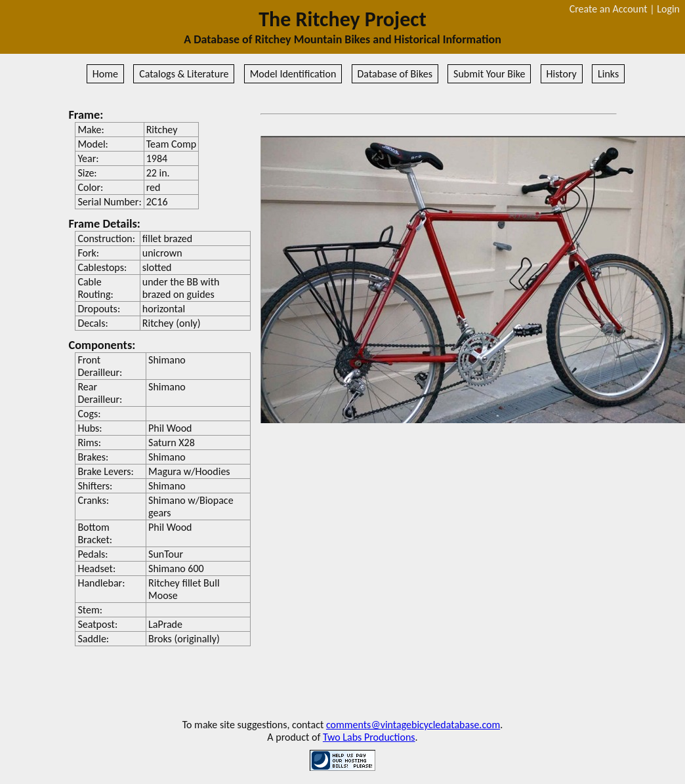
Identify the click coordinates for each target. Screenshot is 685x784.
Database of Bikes (395, 74)
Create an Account (609, 9)
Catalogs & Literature (184, 74)
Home (105, 74)
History (562, 74)
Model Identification (293, 74)
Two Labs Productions (369, 737)
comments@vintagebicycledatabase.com (413, 725)
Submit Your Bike (489, 74)
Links (608, 74)
